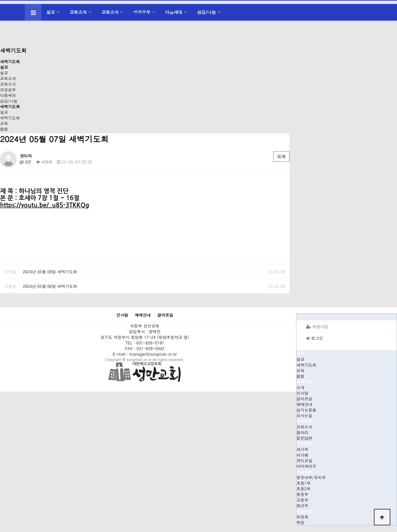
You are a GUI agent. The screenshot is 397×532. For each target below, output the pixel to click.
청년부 (302, 505)
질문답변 (304, 438)
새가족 (302, 449)
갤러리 (302, 432)
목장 (300, 522)
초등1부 (304, 483)
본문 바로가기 (0, 0)
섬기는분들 (306, 410)
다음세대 (174, 12)
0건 (26, 162)
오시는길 (304, 415)
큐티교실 (304, 460)
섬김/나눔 (206, 12)
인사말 (302, 393)
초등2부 (304, 488)
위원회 (302, 517)
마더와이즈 (306, 466)
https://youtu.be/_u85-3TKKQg (44, 205)
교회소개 (78, 12)
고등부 (302, 500)
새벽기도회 (10, 118)
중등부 (302, 494)
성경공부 (142, 12)
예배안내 (304, 404)
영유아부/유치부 (311, 477)
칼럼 (4, 129)
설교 (51, 12)
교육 (4, 123)
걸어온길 (304, 399)
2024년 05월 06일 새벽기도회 (50, 286)
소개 (300, 387)
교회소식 (110, 12)
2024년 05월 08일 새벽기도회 (50, 271)
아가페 (302, 455)
